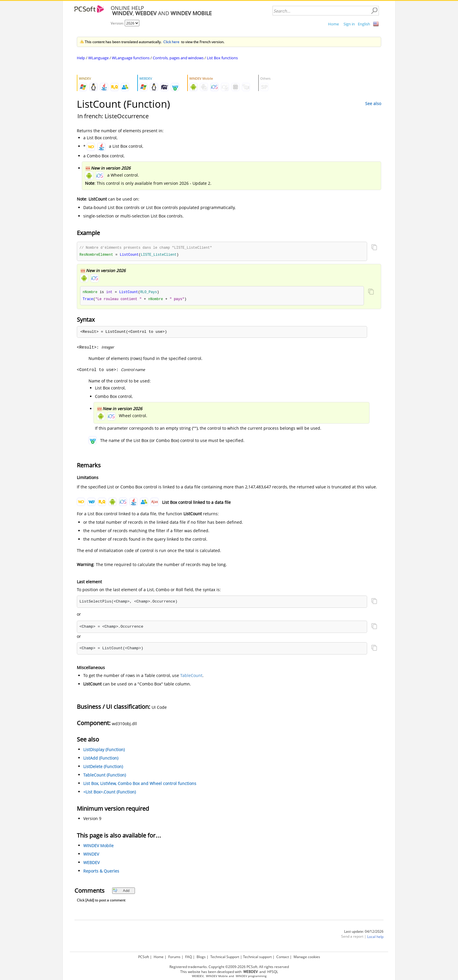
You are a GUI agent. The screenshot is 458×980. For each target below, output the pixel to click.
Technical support (257, 957)
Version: (118, 23)
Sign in (349, 24)
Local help (375, 938)
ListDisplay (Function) (104, 751)
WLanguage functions (131, 58)
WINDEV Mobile (98, 847)
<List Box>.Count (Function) (110, 793)
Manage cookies (307, 957)
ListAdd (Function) (101, 759)
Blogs (201, 957)
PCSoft (144, 957)
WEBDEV (91, 864)
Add (121, 892)
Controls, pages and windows (178, 58)
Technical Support (225, 957)
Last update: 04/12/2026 (364, 933)
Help (81, 58)
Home (333, 24)
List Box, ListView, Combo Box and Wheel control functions (140, 785)
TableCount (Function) (105, 776)
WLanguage (98, 58)
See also (373, 103)
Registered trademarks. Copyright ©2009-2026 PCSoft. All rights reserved (229, 967)
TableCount (191, 677)
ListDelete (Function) (103, 768)
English (364, 24)
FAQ (189, 957)
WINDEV (91, 855)
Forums (174, 957)
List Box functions (222, 58)
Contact (283, 957)
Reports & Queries (101, 872)
